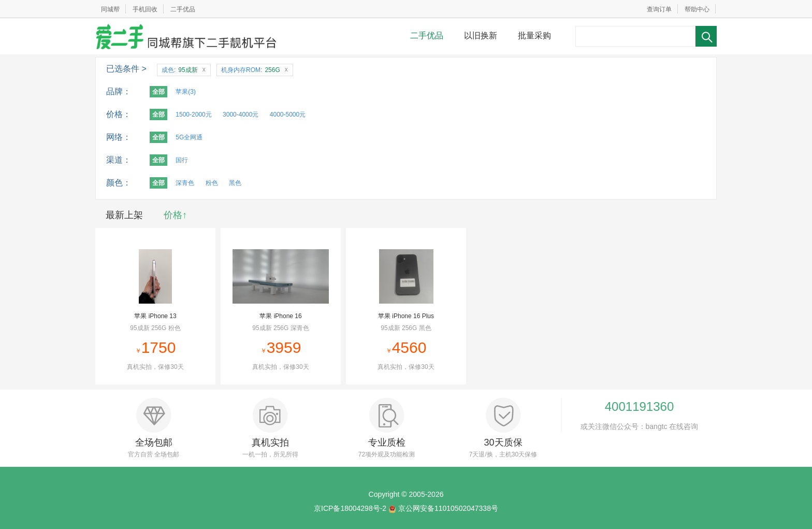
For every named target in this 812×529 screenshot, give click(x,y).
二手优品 (183, 9)
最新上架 (124, 215)
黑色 (235, 183)
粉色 (212, 183)
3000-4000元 (241, 115)
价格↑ (175, 215)
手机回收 (145, 9)
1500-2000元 (193, 115)
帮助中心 (697, 9)
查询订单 (659, 9)
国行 (182, 160)
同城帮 (110, 9)
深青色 (185, 183)
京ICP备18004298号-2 (350, 508)
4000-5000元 (288, 115)
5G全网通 (189, 137)
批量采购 (534, 35)
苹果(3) (186, 92)
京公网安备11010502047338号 (448, 508)
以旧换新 (481, 35)
